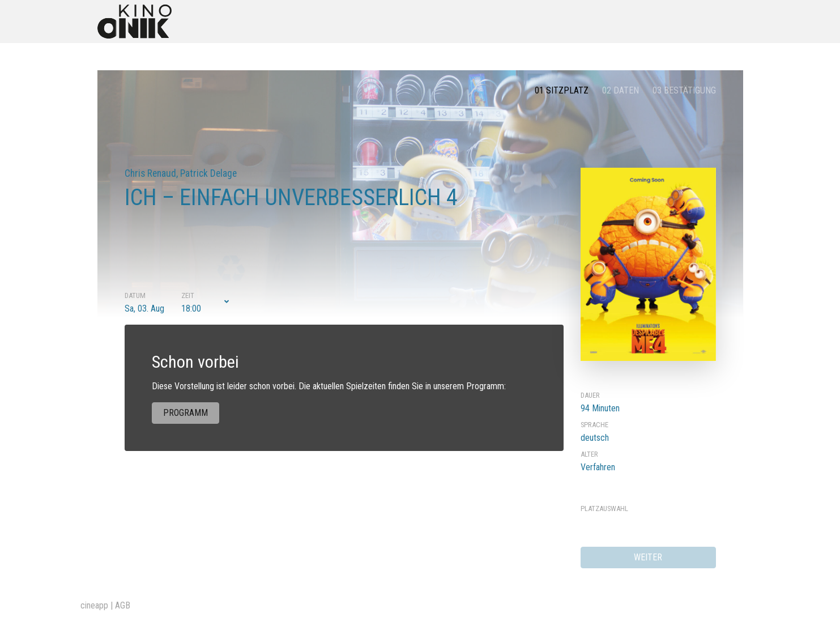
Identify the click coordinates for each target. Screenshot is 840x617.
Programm (186, 413)
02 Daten (621, 90)
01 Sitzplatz (562, 90)
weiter (648, 557)
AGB (123, 605)
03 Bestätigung (684, 90)
